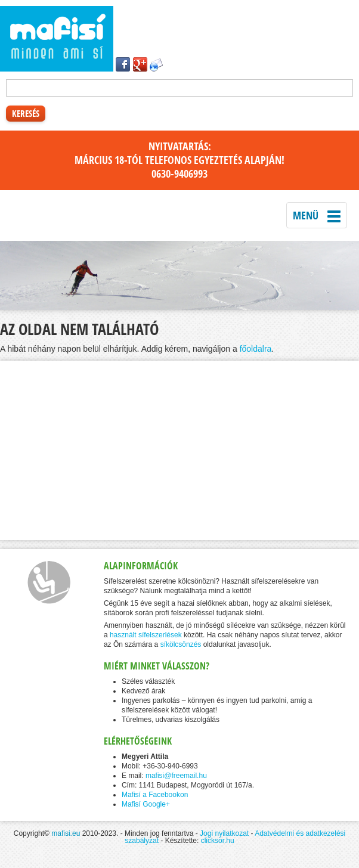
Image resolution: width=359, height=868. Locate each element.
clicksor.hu (218, 841)
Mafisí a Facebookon (155, 795)
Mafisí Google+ (146, 804)
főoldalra (256, 349)
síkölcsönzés (181, 644)
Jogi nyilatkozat (224, 833)
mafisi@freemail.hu (176, 776)
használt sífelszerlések (146, 635)
